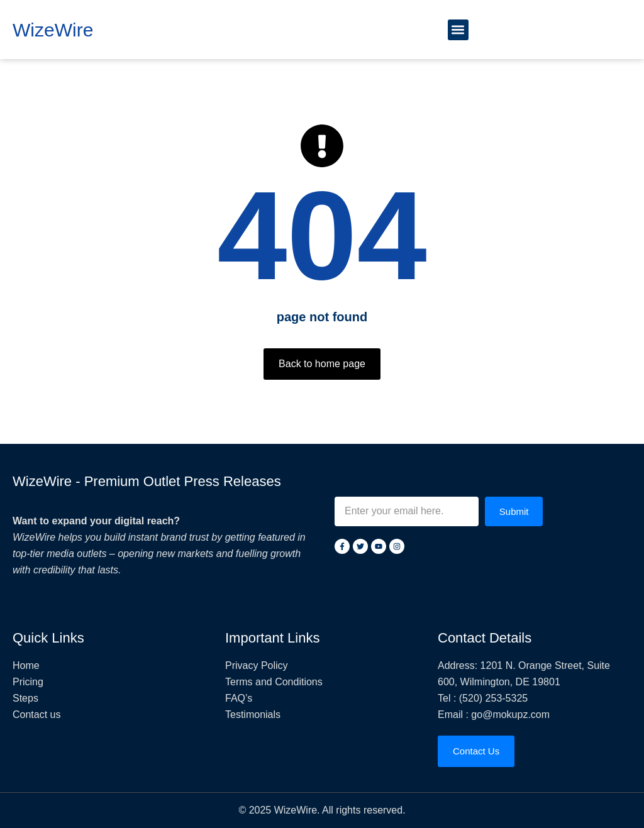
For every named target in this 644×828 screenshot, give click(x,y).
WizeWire (53, 30)
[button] (458, 30)
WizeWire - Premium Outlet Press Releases (147, 481)
